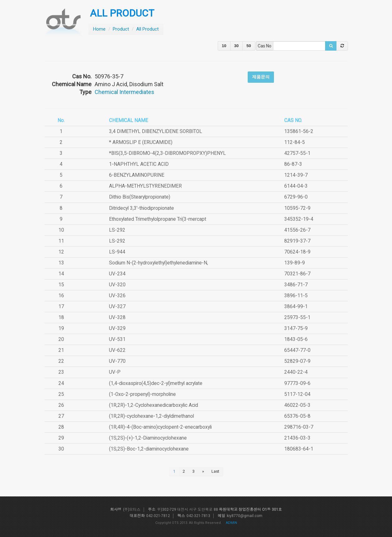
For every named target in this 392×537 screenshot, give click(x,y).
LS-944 (117, 252)
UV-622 (117, 350)
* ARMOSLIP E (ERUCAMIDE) (141, 142)
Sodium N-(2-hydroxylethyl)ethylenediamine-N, (159, 263)
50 (249, 46)
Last (215, 471)
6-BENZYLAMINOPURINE (137, 175)
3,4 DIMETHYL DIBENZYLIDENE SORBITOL (156, 131)
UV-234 (117, 274)
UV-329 (117, 328)
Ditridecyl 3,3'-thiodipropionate (141, 208)
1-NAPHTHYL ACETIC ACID (139, 164)
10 (224, 46)
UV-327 (117, 307)
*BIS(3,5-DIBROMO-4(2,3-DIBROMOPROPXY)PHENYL (167, 153)
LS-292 (117, 230)
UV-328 (117, 318)
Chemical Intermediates (124, 92)
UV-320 (117, 285)
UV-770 (117, 361)
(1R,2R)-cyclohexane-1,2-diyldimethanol (151, 416)
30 (236, 46)
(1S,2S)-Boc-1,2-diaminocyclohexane (149, 449)
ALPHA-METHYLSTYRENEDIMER (145, 186)
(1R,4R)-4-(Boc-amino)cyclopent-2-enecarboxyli (160, 427)
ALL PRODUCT (122, 13)
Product (121, 29)
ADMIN (231, 523)
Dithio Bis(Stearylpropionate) (140, 197)
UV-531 (117, 339)
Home (99, 29)
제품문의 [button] (261, 77)
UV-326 (117, 296)
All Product (147, 29)
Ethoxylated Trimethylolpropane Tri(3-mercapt (158, 219)
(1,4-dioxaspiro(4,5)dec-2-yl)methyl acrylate (156, 383)
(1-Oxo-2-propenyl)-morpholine (142, 394)
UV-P (115, 372)
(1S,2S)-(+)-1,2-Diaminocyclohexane (148, 438)
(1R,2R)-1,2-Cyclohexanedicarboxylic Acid (154, 405)
